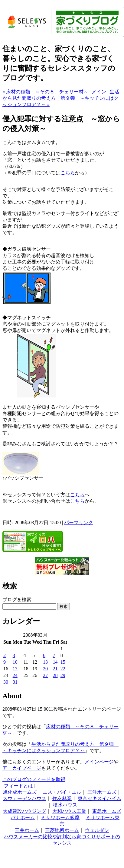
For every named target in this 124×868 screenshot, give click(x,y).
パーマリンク (79, 523)
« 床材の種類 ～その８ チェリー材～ (45, 92)
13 (45, 662)
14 (55, 662)
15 (63, 662)
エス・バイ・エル (62, 792)
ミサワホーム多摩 (60, 818)
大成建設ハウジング (24, 811)
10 (15, 662)
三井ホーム (27, 830)
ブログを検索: (18, 600)
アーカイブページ (22, 768)
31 (15, 682)
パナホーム (23, 818)
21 (55, 669)
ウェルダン (97, 830)
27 (45, 675)
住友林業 (62, 798)
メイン (99, 92)
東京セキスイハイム (100, 798)
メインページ (99, 762)
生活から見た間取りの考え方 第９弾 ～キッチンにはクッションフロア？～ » (61, 98)
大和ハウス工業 (69, 811)
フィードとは (18, 786)
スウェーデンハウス (24, 798)
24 (15, 675)
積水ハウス (65, 805)
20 (45, 669)
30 (6, 682)
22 (63, 669)
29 (63, 675)
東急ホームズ (107, 811)
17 (15, 669)
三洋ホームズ (102, 792)
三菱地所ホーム (62, 830)
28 (55, 675)
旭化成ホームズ (20, 792)
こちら (68, 173)
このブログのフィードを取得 (34, 779)
